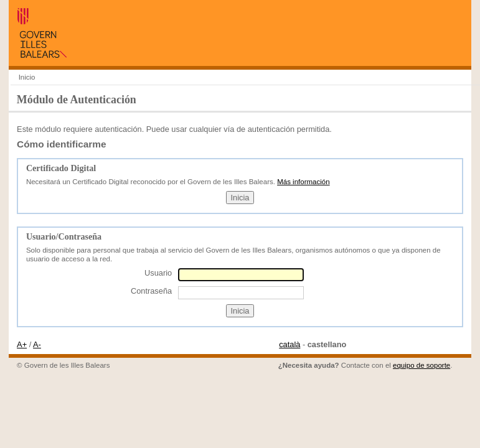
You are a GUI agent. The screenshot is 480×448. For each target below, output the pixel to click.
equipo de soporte (421, 365)
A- (37, 344)
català (289, 344)
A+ (22, 344)
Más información (303, 182)
